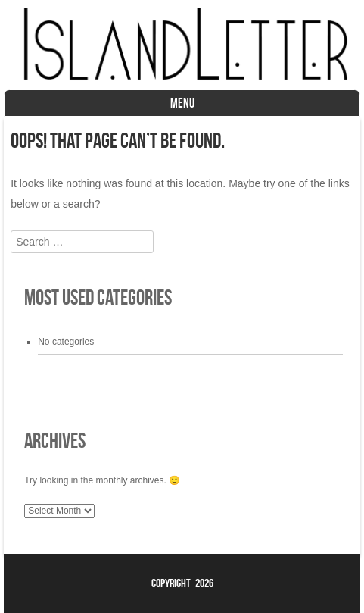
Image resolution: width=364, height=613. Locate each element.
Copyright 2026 (182, 583)
